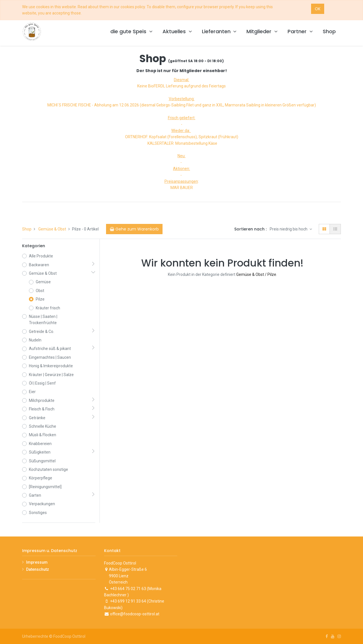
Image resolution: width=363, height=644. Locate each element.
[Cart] (134, 229)
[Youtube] (333, 636)
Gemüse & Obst (52, 229)
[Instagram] (339, 636)
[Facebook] (327, 636)
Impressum (37, 562)
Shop (27, 229)
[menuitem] (329, 32)
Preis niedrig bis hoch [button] (289, 229)
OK (318, 9)
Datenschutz (38, 569)
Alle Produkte (41, 256)
